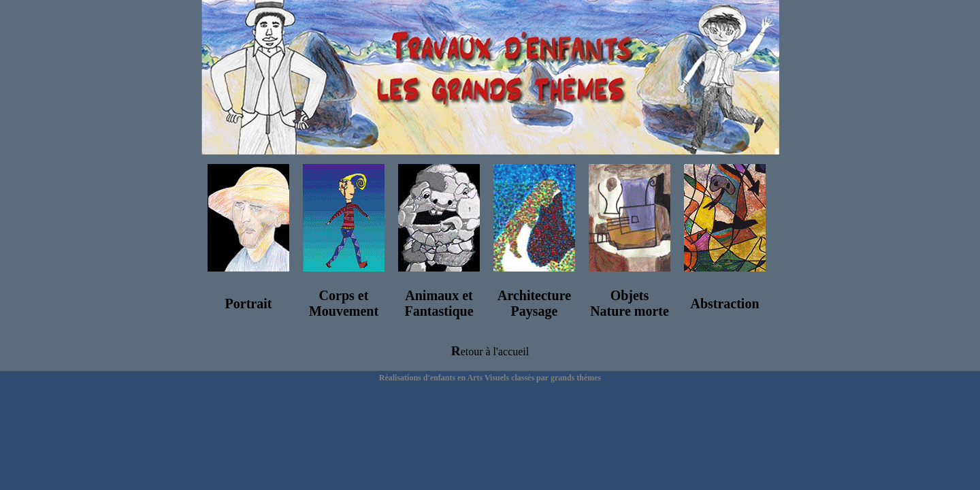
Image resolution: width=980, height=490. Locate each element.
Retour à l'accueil (490, 352)
